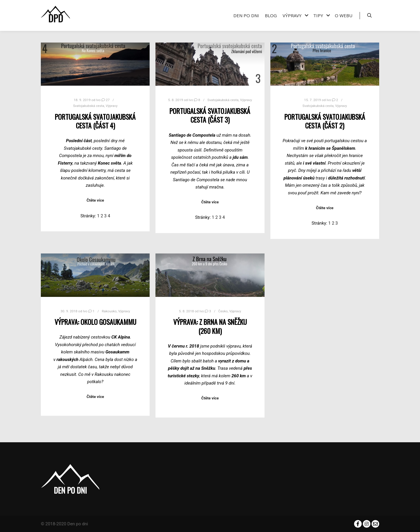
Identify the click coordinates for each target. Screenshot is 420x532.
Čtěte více (95, 200)
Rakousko (109, 311)
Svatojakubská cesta (89, 106)
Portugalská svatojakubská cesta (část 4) (95, 121)
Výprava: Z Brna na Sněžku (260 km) (210, 326)
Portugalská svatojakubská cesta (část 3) (210, 115)
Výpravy (112, 106)
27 (106, 100)
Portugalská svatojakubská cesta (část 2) (325, 121)
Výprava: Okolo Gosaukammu (95, 322)
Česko (223, 311)
